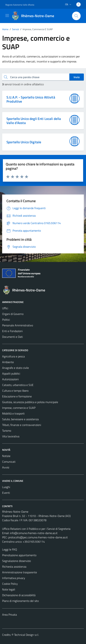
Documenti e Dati (12, 337)
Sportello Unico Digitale (24, 142)
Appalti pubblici (11, 373)
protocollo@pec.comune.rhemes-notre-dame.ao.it (38, 537)
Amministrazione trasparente (20, 572)
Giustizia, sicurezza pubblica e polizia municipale (30, 402)
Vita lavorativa (11, 436)
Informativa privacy (14, 578)
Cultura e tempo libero (15, 391)
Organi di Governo (13, 314)
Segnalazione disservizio (16, 561)
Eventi (6, 493)
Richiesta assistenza (14, 567)
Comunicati (9, 462)
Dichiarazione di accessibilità (19, 595)
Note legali (9, 589)
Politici (6, 320)
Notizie (6, 456)
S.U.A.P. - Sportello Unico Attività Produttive (31, 99)
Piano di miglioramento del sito (20, 601)
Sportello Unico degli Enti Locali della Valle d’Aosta (34, 121)
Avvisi (6, 467)
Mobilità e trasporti (13, 413)
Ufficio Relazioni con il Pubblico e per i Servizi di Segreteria (36, 529)
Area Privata (9, 615)
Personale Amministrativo (18, 325)
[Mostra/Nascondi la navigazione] (7, 16)
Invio (77, 77)
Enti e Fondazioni (12, 331)
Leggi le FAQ (10, 549)
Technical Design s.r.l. (27, 635)
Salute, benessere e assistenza (20, 419)
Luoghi (6, 487)
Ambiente (8, 362)
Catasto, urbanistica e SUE (18, 385)
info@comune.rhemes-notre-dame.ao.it (34, 533)
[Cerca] (76, 16)
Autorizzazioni (10, 379)
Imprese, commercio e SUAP (19, 408)
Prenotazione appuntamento (19, 555)
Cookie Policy (10, 584)
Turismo (7, 431)
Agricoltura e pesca (13, 356)
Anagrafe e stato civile (15, 368)
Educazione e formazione (17, 396)
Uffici (5, 308)
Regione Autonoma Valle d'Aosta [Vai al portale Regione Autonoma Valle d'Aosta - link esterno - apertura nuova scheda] (20, 5)
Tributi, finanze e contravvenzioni (22, 425)
